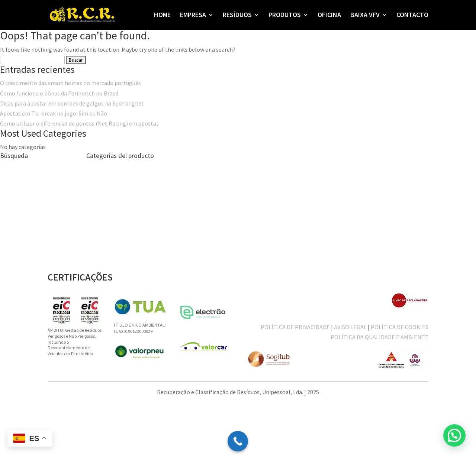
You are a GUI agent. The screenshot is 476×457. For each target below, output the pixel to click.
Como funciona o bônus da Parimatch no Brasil (59, 93)
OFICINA (329, 16)
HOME (162, 16)
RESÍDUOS (237, 16)
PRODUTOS (285, 16)
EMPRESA (193, 16)
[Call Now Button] (238, 441)
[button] (454, 435)
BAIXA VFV (365, 16)
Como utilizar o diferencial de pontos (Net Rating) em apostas (79, 123)
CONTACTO (412, 16)
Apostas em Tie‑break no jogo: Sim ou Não (54, 113)
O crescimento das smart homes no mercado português (70, 83)
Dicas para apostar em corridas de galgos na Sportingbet (72, 103)
